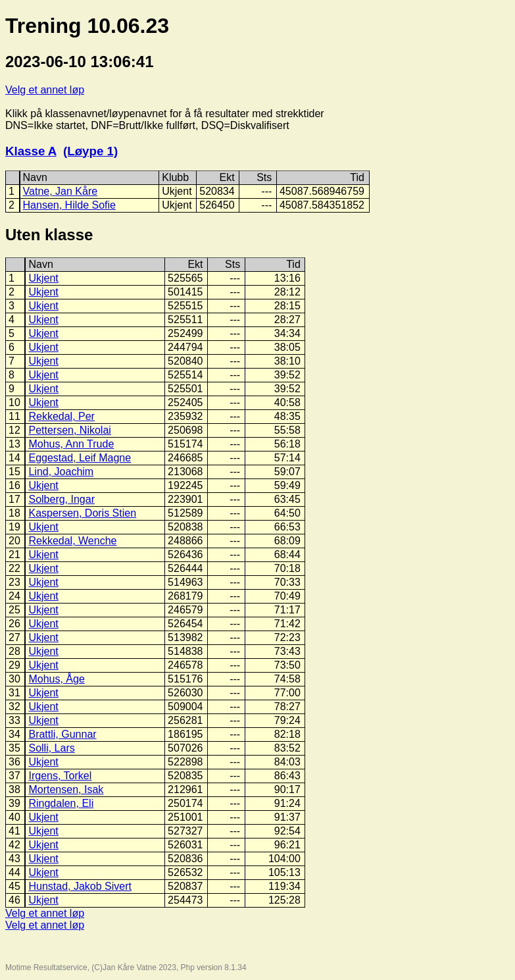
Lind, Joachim (61, 472)
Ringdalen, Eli (61, 803)
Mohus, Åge (56, 679)
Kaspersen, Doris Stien (82, 513)
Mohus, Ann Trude (71, 444)
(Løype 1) (90, 151)
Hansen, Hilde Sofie (69, 205)
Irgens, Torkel (60, 776)
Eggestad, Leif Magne (80, 458)
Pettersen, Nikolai (69, 430)
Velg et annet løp (45, 90)
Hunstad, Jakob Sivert (80, 886)
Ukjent (43, 278)
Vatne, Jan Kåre (61, 191)
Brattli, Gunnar (62, 734)
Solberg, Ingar (61, 499)
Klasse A (31, 151)
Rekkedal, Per (61, 416)
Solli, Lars (51, 748)
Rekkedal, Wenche (72, 541)
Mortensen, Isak (66, 789)
